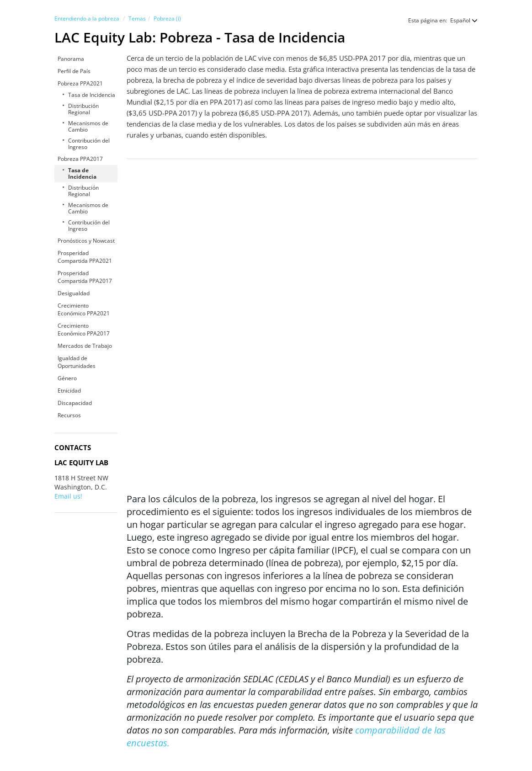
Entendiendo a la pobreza (87, 19)
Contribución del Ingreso (89, 144)
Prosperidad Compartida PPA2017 (85, 277)
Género (67, 378)
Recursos (69, 415)
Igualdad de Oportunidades (77, 362)
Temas (137, 19)
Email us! (68, 496)
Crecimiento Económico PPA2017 (84, 330)
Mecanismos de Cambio (88, 126)
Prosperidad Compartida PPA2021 (85, 257)
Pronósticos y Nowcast (86, 241)
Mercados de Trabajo (85, 346)
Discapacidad (75, 403)
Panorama (71, 59)
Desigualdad (74, 293)
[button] (459, 20)
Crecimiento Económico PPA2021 (84, 309)
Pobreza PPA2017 (80, 159)
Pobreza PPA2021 (80, 83)
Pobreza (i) (167, 19)
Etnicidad (69, 391)
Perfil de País (74, 71)
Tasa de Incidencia (92, 95)
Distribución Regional (83, 109)
